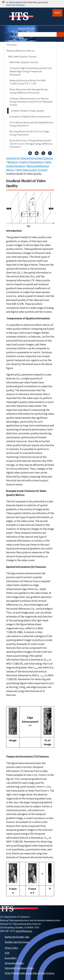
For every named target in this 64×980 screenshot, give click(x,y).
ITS (20, 16)
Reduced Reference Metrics (21, 51)
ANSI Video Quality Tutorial (22, 56)
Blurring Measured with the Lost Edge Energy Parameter (29, 133)
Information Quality (14, 963)
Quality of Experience (31, 162)
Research (13, 162)
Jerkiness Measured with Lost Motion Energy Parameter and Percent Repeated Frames (31, 102)
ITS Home (12, 45)
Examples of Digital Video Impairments (30, 117)
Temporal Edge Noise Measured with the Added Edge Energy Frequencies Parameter (31, 71)
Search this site (26, 29)
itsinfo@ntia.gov (24, 931)
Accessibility (11, 958)
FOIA (7, 953)
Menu (57, 13)
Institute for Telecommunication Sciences (30, 158)
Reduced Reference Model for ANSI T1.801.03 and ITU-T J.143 (28, 82)
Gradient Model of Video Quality (28, 111)
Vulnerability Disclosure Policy (19, 968)
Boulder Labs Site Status (17, 942)
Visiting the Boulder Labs (17, 937)
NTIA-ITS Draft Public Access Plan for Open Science (30, 973)
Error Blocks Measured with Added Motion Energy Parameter (31, 124)
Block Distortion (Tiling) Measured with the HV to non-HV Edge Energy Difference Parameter (31, 144)
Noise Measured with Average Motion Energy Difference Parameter (29, 91)
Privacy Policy (11, 948)
